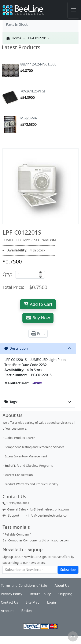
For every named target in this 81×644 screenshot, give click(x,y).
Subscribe (68, 570)
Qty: (7, 274)
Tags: (11, 402)
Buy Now (38, 318)
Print (38, 334)
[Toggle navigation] (73, 10)
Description (16, 348)
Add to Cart (38, 304)
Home (14, 38)
